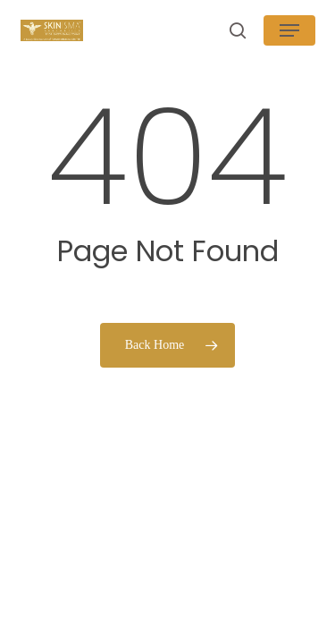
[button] (289, 30)
